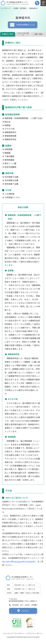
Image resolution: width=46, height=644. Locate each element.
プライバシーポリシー (35, 633)
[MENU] (43, 3)
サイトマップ (8, 633)
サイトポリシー (20, 633)
